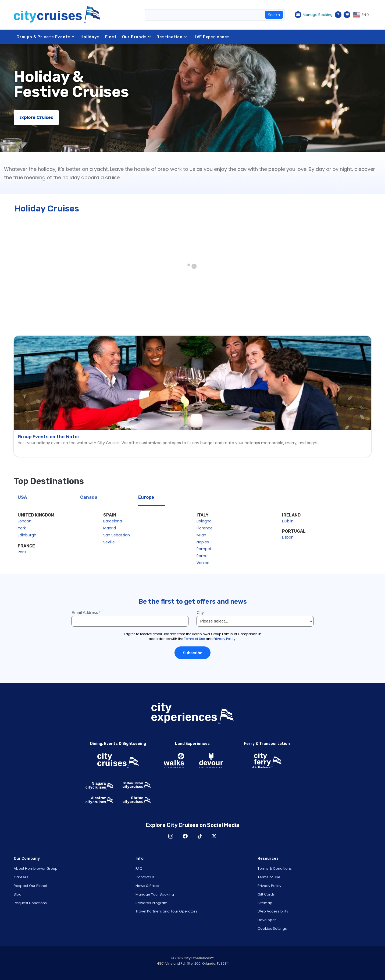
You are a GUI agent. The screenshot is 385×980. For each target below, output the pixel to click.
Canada (89, 497)
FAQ (139, 868)
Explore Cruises (36, 117)
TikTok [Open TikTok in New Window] (200, 836)
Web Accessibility (273, 911)
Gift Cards (266, 894)
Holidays (90, 37)
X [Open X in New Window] (214, 836)
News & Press (147, 886)
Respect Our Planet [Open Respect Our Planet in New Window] (31, 886)
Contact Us (145, 877)
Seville (109, 542)
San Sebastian (117, 535)
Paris (22, 552)
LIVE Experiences (211, 37)
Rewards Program (151, 903)
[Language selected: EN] (362, 15)
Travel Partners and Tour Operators (166, 911)
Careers (21, 877)
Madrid (110, 528)
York (22, 528)
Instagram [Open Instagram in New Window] (171, 836)
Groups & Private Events (46, 37)
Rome (202, 556)
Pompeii (204, 549)
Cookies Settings (272, 928)
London (25, 521)
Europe (146, 497)
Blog (18, 894)
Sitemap (265, 903)
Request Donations (30, 903)
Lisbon (288, 537)
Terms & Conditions (275, 868)
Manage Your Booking (155, 894)
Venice (203, 563)
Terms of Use (269, 877)
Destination (172, 37)
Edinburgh (27, 535)
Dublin (288, 521)
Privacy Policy (269, 886)
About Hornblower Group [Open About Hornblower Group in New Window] (36, 868)
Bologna (204, 521)
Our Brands (137, 37)
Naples (203, 542)
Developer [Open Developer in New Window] (267, 920)
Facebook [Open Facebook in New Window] (185, 836)
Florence (205, 528)
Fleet (111, 37)
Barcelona (113, 521)
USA (22, 497)
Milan (201, 535)
